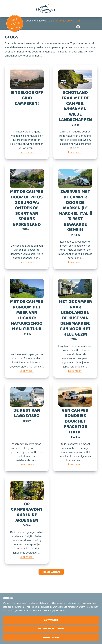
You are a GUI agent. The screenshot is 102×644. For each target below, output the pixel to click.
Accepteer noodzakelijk (51, 629)
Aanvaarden (51, 620)
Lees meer (26, 152)
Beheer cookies (51, 638)
